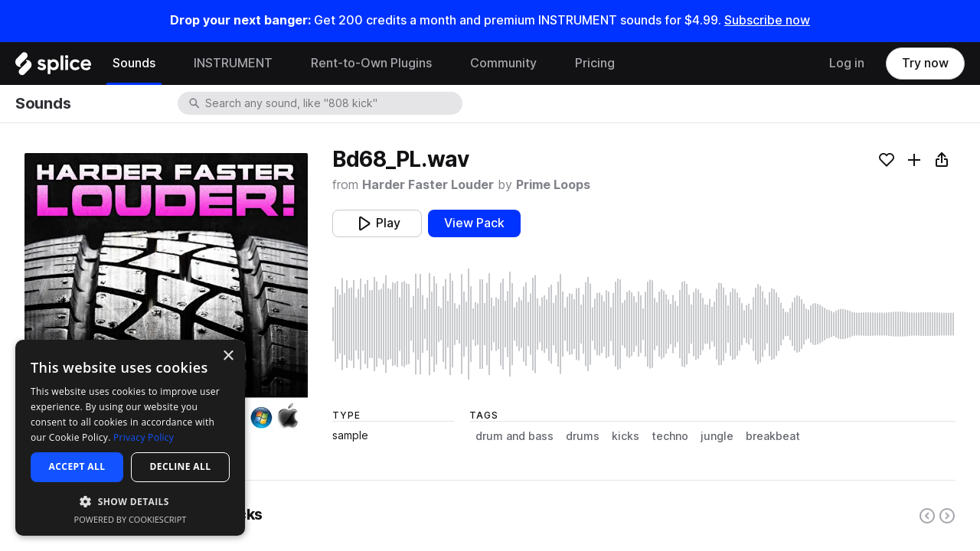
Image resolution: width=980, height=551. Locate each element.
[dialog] (130, 438)
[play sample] (644, 324)
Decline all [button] (181, 466)
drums (583, 436)
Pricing (595, 63)
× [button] (228, 356)
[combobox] (332, 103)
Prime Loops (553, 185)
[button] (130, 501)
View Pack (474, 223)
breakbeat (773, 436)
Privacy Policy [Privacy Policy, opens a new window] (144, 437)
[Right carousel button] (947, 516)
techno (670, 436)
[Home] (53, 67)
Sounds (134, 63)
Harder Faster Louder (428, 185)
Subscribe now (767, 20)
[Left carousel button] (927, 516)
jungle (717, 436)
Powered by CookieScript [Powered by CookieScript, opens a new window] (131, 519)
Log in (847, 63)
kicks (626, 436)
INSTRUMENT (233, 63)
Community (503, 63)
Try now (925, 63)
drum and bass (514, 436)
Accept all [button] (77, 466)
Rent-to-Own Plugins (371, 63)
